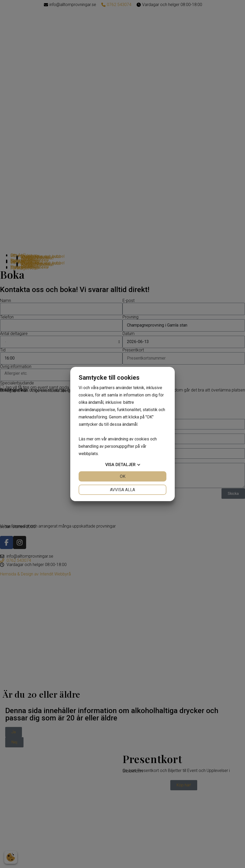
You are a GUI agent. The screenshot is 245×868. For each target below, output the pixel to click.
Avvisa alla (122, 490)
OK (123, 476)
